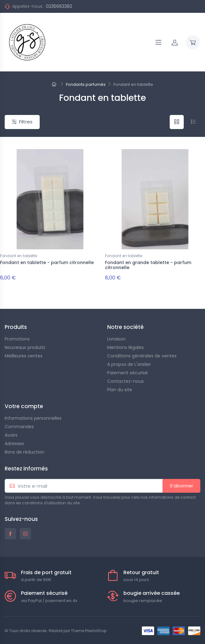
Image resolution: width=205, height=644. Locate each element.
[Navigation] (158, 42)
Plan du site (120, 390)
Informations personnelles (33, 418)
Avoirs (11, 435)
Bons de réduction (25, 452)
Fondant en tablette (19, 256)
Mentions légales (125, 347)
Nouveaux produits (25, 347)
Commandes (19, 427)
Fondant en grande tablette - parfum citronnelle (148, 265)
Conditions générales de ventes (142, 356)
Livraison (116, 339)
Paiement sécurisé (127, 373)
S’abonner (181, 486)
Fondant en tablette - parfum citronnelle (47, 262)
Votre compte (24, 406)
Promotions (17, 339)
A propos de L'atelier (129, 364)
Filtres (22, 122)
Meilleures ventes (24, 356)
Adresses (14, 444)
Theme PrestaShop (89, 631)
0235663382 (59, 6)
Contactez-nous (125, 381)
